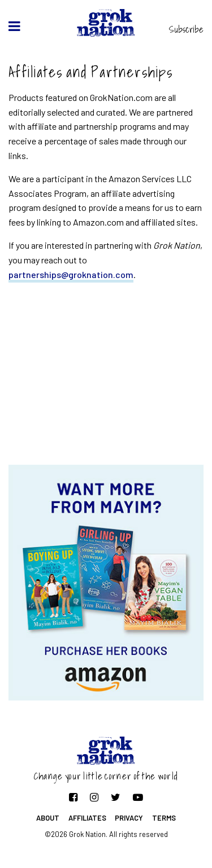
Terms (164, 818)
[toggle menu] (14, 26)
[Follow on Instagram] (94, 797)
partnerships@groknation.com (71, 274)
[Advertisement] (106, 374)
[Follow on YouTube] (138, 797)
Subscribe (186, 29)
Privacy (129, 818)
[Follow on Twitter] (116, 797)
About (48, 818)
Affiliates (87, 818)
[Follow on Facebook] (73, 797)
